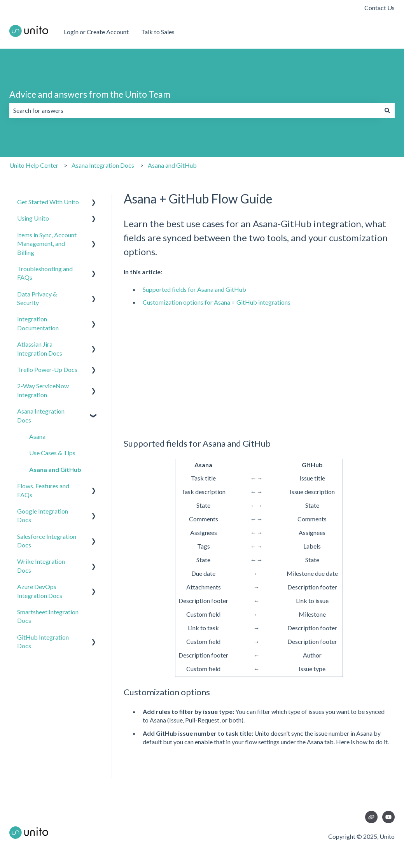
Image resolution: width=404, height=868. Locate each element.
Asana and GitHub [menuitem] (55, 469)
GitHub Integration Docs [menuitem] (43, 641)
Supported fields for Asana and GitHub (194, 289)
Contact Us (380, 8)
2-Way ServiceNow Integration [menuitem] (43, 390)
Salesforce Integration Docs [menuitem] (47, 541)
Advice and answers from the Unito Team (90, 94)
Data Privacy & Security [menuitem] (37, 298)
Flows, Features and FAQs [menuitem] (43, 490)
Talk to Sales (158, 32)
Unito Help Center (34, 165)
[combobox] (195, 110)
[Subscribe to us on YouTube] (388, 817)
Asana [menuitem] (37, 436)
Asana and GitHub (172, 165)
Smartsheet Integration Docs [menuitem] (48, 616)
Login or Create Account (96, 32)
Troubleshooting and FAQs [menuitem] (45, 273)
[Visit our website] (371, 817)
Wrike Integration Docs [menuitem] (41, 566)
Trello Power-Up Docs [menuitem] (47, 369)
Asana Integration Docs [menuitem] (41, 415)
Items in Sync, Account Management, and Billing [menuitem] (47, 244)
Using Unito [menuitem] (33, 218)
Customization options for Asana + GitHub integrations (217, 302)
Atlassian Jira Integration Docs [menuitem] (40, 348)
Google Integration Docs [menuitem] (43, 515)
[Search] (387, 110)
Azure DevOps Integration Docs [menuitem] (40, 591)
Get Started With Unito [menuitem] (48, 202)
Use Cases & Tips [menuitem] (52, 453)
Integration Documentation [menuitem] (38, 323)
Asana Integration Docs (103, 165)
